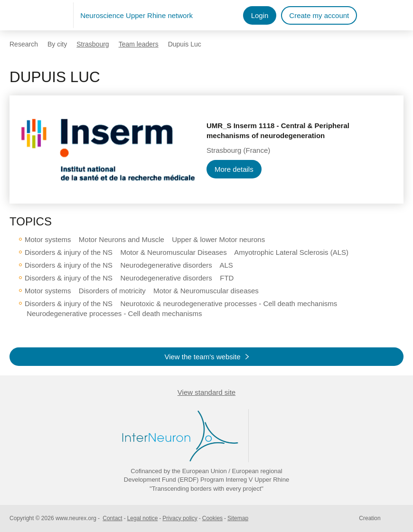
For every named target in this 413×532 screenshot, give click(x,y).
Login (260, 15)
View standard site (206, 392)
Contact (112, 518)
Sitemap (238, 518)
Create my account (319, 15)
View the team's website (202, 357)
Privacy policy (180, 518)
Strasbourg (93, 44)
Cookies (212, 518)
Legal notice (143, 518)
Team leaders (139, 44)
